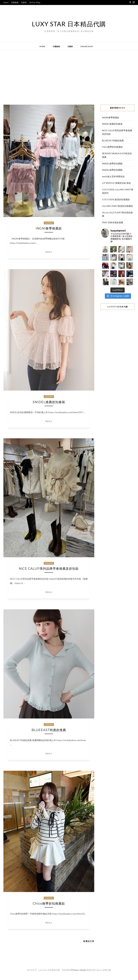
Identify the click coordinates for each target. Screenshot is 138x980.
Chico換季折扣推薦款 (49, 904)
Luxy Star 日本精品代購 (69, 24)
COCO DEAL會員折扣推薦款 (116, 199)
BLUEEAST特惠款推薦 (49, 730)
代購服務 (15, 2)
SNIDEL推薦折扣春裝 (49, 402)
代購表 (24, 2)
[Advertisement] (69, 75)
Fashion (49, 223)
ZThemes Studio (78, 970)
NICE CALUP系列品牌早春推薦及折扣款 (49, 569)
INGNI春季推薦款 (49, 228)
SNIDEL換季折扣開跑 (112, 163)
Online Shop (35, 2)
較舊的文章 (89, 941)
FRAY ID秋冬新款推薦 (113, 222)
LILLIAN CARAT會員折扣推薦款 (118, 206)
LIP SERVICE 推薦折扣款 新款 (116, 183)
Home (6, 2)
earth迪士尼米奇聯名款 (113, 176)
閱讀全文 (49, 252)
